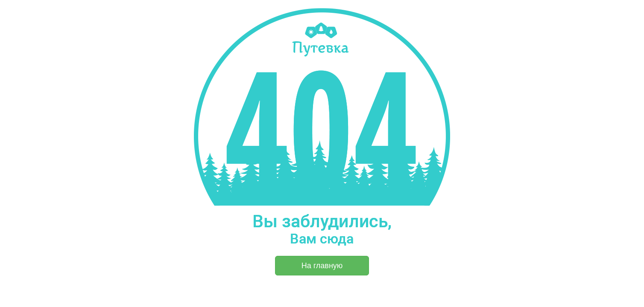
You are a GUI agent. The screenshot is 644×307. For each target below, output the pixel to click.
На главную (322, 266)
